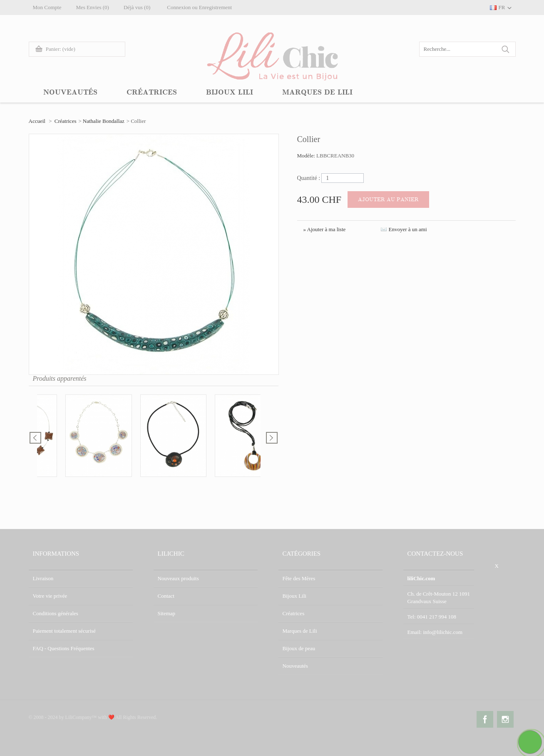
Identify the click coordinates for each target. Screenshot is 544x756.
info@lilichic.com (443, 632)
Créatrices (66, 121)
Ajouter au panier (388, 200)
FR (502, 7)
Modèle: (307, 156)
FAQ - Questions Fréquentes (64, 648)
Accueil (37, 121)
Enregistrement (215, 7)
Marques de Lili (300, 631)
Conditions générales (56, 613)
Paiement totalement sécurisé (65, 631)
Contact (166, 596)
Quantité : (309, 178)
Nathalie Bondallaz (104, 121)
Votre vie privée (50, 596)
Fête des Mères (299, 578)
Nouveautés (295, 666)
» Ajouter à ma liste (325, 229)
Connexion (179, 7)
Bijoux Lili (294, 596)
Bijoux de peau (299, 648)
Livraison (43, 578)
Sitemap (167, 613)
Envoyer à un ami (408, 229)
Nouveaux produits (178, 578)
